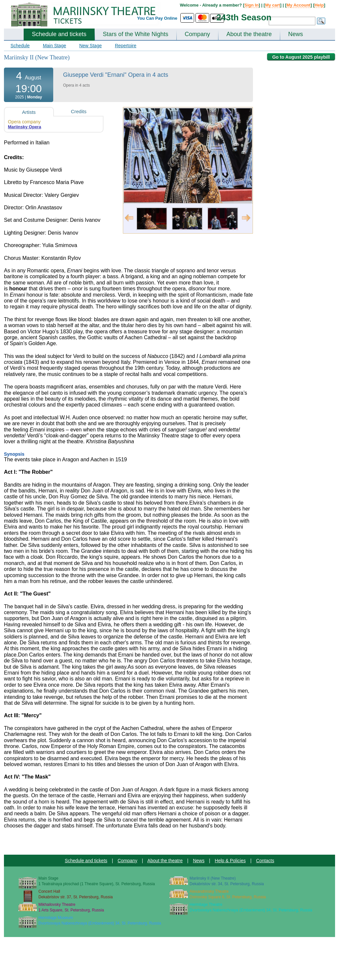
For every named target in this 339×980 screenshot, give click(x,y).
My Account (298, 5)
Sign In (251, 5)
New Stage (90, 46)
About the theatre (249, 34)
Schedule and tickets (59, 34)
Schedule (20, 46)
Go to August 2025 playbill (301, 57)
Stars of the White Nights (136, 34)
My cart (273, 5)
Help (319, 5)
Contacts (265, 861)
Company (197, 34)
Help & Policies (230, 861)
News (295, 34)
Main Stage (54, 46)
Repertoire (126, 46)
